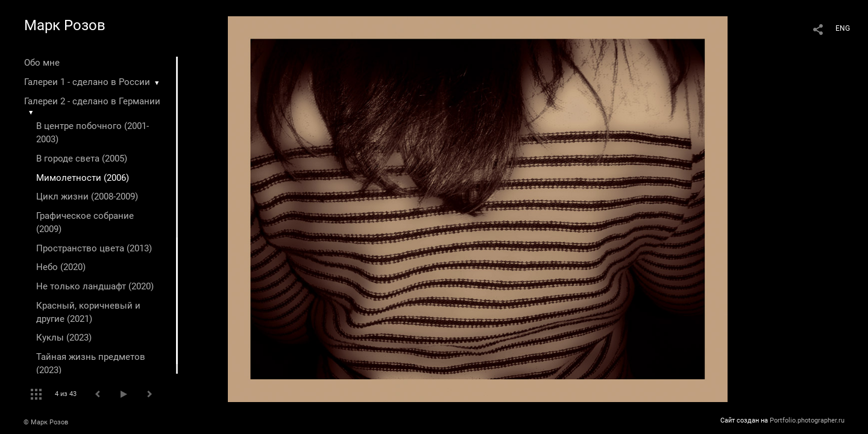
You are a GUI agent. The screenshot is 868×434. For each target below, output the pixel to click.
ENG (843, 28)
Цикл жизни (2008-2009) (87, 197)
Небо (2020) (61, 267)
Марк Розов (65, 25)
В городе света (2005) (82, 159)
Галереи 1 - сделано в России (87, 82)
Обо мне (42, 63)
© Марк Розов (46, 422)
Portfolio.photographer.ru (807, 420)
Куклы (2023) (64, 338)
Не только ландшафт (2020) (95, 286)
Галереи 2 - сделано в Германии (92, 101)
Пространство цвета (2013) (94, 248)
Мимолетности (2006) (83, 178)
